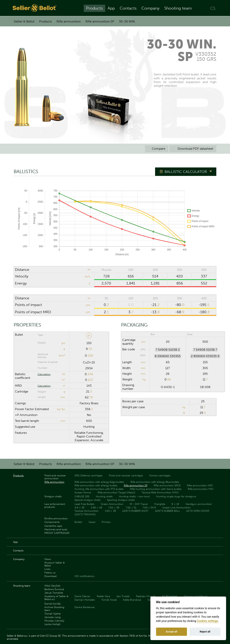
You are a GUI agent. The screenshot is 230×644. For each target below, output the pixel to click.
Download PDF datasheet (193, 149)
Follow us (50, 573)
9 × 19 (175, 504)
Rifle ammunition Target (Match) (116, 492)
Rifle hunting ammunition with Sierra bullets (156, 489)
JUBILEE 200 (82, 496)
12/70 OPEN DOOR (198, 511)
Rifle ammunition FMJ (201, 489)
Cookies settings (208, 621)
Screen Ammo (83, 492)
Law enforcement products (55, 505)
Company (150, 8)
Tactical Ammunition (87, 511)
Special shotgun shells (88, 500)
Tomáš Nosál (109, 600)
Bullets (78, 522)
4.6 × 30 (80, 508)
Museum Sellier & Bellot (55, 564)
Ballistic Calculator (186, 172)
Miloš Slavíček (52, 586)
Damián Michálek (85, 600)
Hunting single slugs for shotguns (176, 496)
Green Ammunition (112, 504)
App (111, 8)
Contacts (128, 8)
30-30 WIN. (127, 21)
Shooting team (178, 8)
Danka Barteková (84, 607)
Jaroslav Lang (53, 617)
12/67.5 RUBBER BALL (167, 511)
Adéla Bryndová (132, 600)
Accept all (172, 632)
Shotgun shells (53, 496)
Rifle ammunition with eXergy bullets (96, 485)
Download (50, 576)
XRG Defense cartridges (88, 475)
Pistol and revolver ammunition (55, 477)
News (48, 559)
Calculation (44, 374)
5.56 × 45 (97, 508)
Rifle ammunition (69, 21)
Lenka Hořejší (52, 624)
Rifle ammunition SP (100, 21)
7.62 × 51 (131, 508)
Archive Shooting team (54, 609)
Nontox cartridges (160, 475)
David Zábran (82, 596)
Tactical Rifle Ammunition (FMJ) (160, 492)
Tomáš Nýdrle (53, 614)
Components (52, 522)
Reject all (205, 632)
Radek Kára (103, 596)
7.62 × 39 (114, 508)
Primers (106, 522)
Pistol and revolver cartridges (126, 475)
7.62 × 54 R (149, 508)
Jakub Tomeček (54, 593)
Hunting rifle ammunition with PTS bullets (99, 489)
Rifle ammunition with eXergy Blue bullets (155, 482)
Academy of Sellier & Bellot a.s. (56, 598)
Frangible (160, 504)
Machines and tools (56, 529)
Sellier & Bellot (24, 21)
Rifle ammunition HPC (200, 485)
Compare (157, 149)
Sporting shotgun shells (121, 500)
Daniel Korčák (53, 604)
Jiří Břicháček (169, 596)
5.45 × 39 (111, 511)
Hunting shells (104, 496)
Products (94, 8)
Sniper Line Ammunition (177, 508)
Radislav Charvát (146, 596)
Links (47, 569)
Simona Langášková (196, 596)
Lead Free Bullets (84, 504)
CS (213, 8)
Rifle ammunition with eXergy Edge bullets (99, 482)
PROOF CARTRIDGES (57, 533)
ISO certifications (84, 576)
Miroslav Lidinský (54, 621)
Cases (92, 522)
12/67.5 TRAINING (85, 514)
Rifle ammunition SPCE (167, 485)
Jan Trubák (123, 596)
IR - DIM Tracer (139, 504)
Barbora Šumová (54, 589)
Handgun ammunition (199, 504)
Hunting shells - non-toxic (134, 496)
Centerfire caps (53, 526)
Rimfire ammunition (56, 518)
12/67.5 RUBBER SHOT (135, 511)
